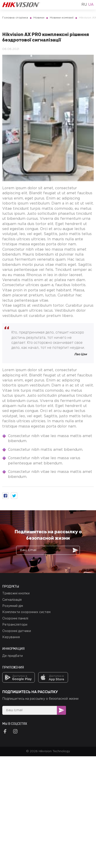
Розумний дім (13, 606)
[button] (5, 496)
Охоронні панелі (15, 619)
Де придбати (13, 656)
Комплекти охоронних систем (26, 612)
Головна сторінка (15, 18)
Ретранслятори (15, 625)
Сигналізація (12, 600)
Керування (11, 637)
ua (91, 5)
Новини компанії (62, 18)
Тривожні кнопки (16, 593)
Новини (39, 18)
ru (84, 5)
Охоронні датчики (17, 631)
